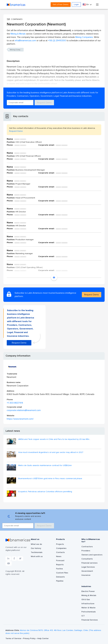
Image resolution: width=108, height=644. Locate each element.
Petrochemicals (89, 612)
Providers (86, 551)
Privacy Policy (30, 639)
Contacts (60, 552)
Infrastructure (88, 604)
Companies (61, 548)
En (86, 5)
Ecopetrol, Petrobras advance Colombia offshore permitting (45, 492)
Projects (60, 544)
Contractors (87, 547)
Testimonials (37, 552)
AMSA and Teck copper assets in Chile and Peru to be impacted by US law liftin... (54, 439)
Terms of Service (14, 639)
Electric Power (88, 591)
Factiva (59, 569)
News (59, 556)
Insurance (86, 575)
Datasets (60, 577)
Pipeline (60, 581)
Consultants (87, 559)
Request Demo (44, 103)
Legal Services (88, 567)
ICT (83, 616)
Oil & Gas (86, 600)
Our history (36, 548)
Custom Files (62, 573)
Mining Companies (84, 37)
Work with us (37, 556)
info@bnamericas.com (25, 41)
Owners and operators (92, 555)
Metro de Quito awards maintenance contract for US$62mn (45, 465)
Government (87, 571)
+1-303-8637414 (15, 403)
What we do (36, 544)
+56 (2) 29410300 (57, 41)
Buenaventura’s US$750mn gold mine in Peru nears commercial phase (50, 479)
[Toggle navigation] (97, 4)
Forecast (60, 561)
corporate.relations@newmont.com (24, 410)
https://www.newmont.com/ (20, 419)
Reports (60, 565)
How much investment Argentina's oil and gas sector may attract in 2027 (51, 452)
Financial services (89, 563)
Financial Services (90, 620)
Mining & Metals (18, 34)
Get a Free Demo (61, 5)
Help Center (43, 639)
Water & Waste (88, 608)
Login (76, 5)
